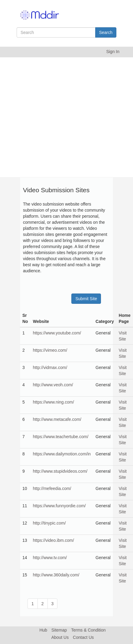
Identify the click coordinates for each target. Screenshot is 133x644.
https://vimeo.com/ (50, 350)
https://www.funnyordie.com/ (59, 506)
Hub (43, 630)
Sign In (113, 52)
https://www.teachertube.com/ (61, 437)
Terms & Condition (88, 630)
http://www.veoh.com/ (53, 385)
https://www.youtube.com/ (57, 333)
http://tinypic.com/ (49, 523)
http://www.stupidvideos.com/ (60, 471)
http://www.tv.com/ (50, 558)
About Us (60, 637)
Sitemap (59, 630)
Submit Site (86, 299)
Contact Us (83, 637)
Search (106, 32)
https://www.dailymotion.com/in (62, 454)
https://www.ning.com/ (54, 402)
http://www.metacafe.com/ (57, 419)
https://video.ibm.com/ (54, 540)
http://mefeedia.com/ (52, 488)
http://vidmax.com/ (50, 367)
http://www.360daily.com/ (56, 575)
